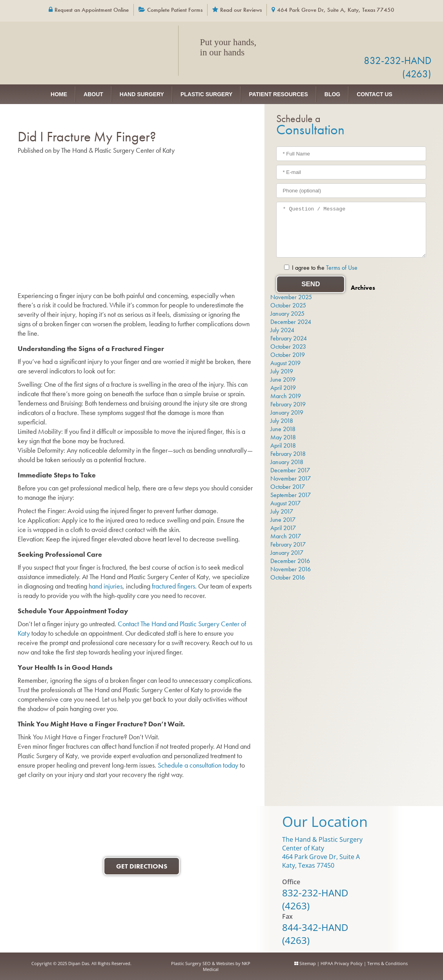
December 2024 (291, 322)
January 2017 (287, 553)
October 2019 (288, 355)
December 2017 (290, 470)
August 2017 (285, 503)
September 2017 (291, 495)
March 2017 (286, 536)
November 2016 (291, 569)
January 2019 (287, 412)
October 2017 (288, 487)
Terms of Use (342, 268)
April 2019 (283, 388)
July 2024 (282, 330)
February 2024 (289, 338)
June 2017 (283, 520)
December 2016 (290, 561)
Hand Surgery (142, 94)
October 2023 (288, 346)
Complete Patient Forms (175, 10)
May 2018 (283, 437)
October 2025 (288, 305)
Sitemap (308, 963)
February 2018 (288, 454)
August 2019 (285, 363)
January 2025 (287, 314)
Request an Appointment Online (92, 10)
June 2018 (283, 429)
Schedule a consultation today (199, 765)
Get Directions (142, 866)
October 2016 (288, 577)
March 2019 (286, 396)
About (93, 94)
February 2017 (288, 544)
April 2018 (283, 445)
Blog (332, 94)
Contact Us (375, 94)
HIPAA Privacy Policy (342, 963)
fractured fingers (173, 586)
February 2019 (288, 404)
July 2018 (282, 421)
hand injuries (106, 586)
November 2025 (291, 297)
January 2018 (287, 462)
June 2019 (283, 379)
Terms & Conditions (387, 963)
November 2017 (291, 478)
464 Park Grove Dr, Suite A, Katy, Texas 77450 (336, 10)
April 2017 (283, 528)
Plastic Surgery (207, 94)
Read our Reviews (241, 10)
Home (59, 94)
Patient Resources (278, 94)
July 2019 (282, 371)
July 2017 (282, 511)
